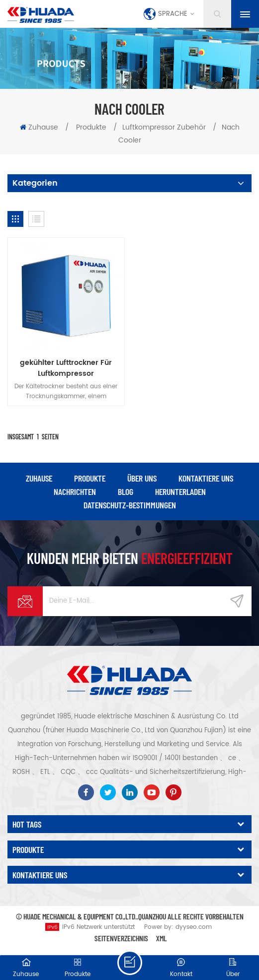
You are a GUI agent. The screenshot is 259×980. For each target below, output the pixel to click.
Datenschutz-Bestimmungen (130, 505)
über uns (142, 478)
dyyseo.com (194, 927)
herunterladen (180, 491)
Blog (126, 491)
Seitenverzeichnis (121, 938)
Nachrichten (75, 491)
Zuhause (39, 127)
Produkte (91, 127)
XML (162, 938)
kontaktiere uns (206, 478)
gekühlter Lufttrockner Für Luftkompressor (66, 368)
